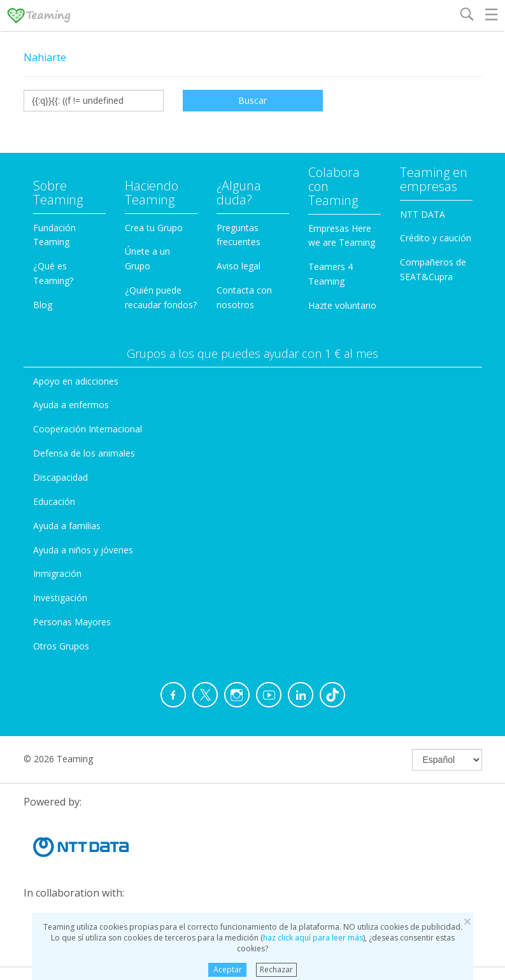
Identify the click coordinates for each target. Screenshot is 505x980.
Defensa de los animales (84, 453)
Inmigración (57, 573)
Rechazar (276, 969)
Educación (54, 501)
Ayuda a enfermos (71, 405)
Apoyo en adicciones (76, 381)
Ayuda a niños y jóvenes (83, 550)
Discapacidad (60, 477)
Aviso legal (238, 266)
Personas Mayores (72, 622)
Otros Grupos (61, 646)
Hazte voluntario (342, 305)
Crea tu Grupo (154, 228)
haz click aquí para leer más (313, 938)
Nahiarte (45, 57)
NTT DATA (423, 214)
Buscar (252, 100)
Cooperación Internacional (88, 429)
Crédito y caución (436, 238)
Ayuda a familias (67, 526)
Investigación (60, 598)
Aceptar (228, 969)
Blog (43, 305)
